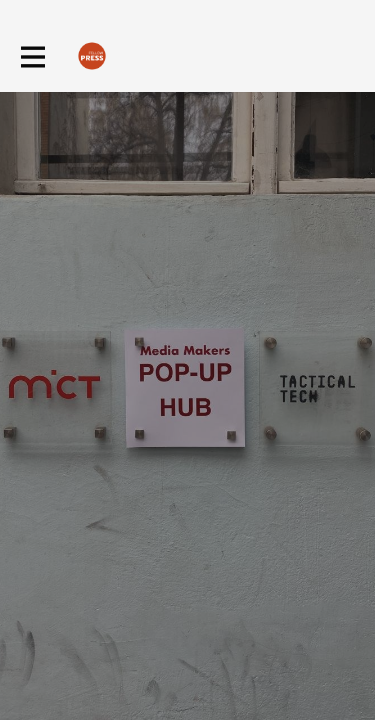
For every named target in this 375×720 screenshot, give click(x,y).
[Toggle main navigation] (32, 56)
